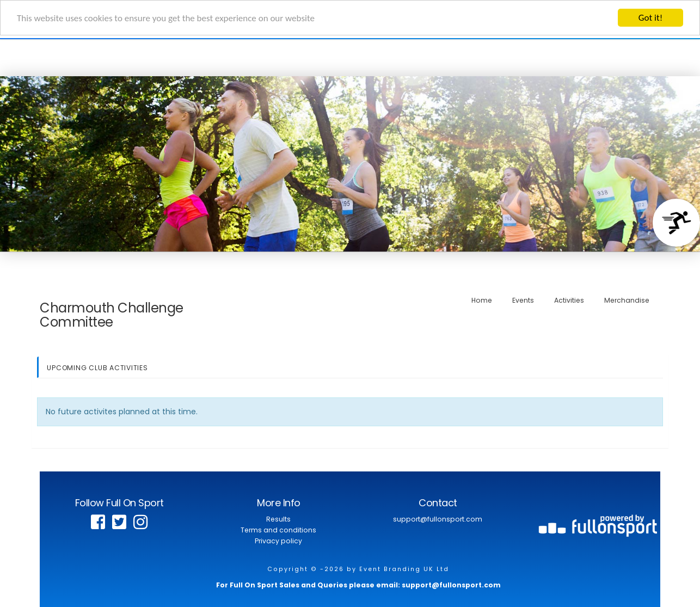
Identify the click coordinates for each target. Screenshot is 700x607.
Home (482, 300)
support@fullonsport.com (438, 519)
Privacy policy (278, 541)
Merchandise (627, 300)
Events (523, 300)
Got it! (650, 18)
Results (278, 519)
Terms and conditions (278, 530)
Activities (569, 300)
